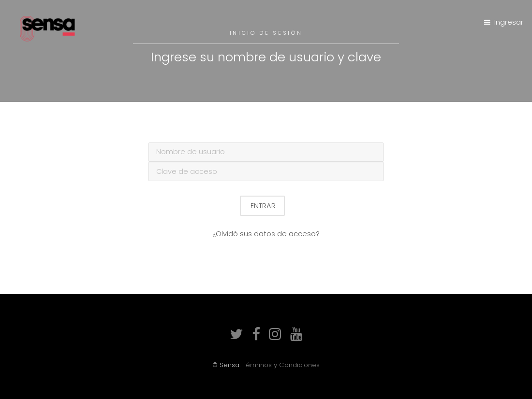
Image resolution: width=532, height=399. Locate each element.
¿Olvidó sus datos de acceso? (266, 234)
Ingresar (509, 22)
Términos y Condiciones (281, 365)
